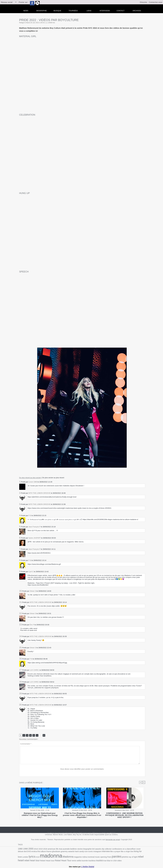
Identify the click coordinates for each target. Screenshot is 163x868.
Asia (58, 849)
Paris (83, 857)
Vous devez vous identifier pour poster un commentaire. (82, 769)
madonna (28, 856)
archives (137, 11)
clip (97, 849)
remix (44, 860)
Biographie (42, 11)
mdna (60, 857)
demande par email (113, 840)
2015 (39, 849)
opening (77, 857)
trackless (61, 860)
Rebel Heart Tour (34, 860)
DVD (143, 849)
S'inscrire (143, 2)
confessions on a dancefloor (117, 849)
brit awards (91, 849)
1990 (25, 849)
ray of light (105, 857)
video (87, 860)
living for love (119, 852)
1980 (20, 849)
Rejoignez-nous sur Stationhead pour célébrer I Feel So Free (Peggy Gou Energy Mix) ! (40, 814)
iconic (73, 852)
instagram (79, 852)
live (112, 852)
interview (87, 852)
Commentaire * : (26, 744)
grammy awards (52, 852)
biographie (83, 849)
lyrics (134, 852)
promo (97, 857)
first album (28, 852)
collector (102, 849)
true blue (75, 860)
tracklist (68, 860)
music (71, 857)
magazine (53, 857)
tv (79, 860)
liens (89, 11)
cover (130, 849)
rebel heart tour (128, 857)
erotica (21, 852)
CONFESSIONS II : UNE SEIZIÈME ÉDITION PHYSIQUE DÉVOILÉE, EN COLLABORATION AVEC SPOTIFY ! (124, 815)
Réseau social (7, 2)
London (128, 852)
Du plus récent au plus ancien (30, 478)
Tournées (73, 11)
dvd (140, 849)
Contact (121, 11)
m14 (140, 852)
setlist (49, 860)
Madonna (44, 857)
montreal (65, 857)
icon (69, 852)
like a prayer (96, 852)
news (26, 11)
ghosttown (41, 852)
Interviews (105, 11)
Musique (57, 11)
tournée (54, 860)
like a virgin (106, 852)
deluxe (135, 849)
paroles (89, 857)
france (34, 852)
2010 (35, 849)
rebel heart (115, 857)
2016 (43, 849)
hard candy (63, 852)
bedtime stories (73, 849)
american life (51, 849)
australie (63, 849)
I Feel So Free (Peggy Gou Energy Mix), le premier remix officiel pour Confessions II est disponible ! (82, 815)
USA (82, 860)
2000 (30, 849)
